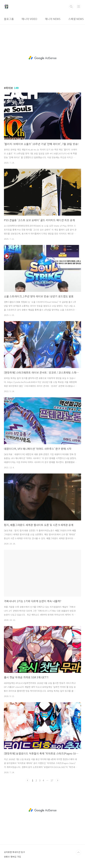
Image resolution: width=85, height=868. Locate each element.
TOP (78, 852)
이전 (28, 780)
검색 (71, 7)
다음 (57, 780)
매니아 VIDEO (29, 19)
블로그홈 (9, 19)
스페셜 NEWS (76, 19)
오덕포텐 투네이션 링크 (14, 852)
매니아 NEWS (53, 19)
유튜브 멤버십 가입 (12, 857)
